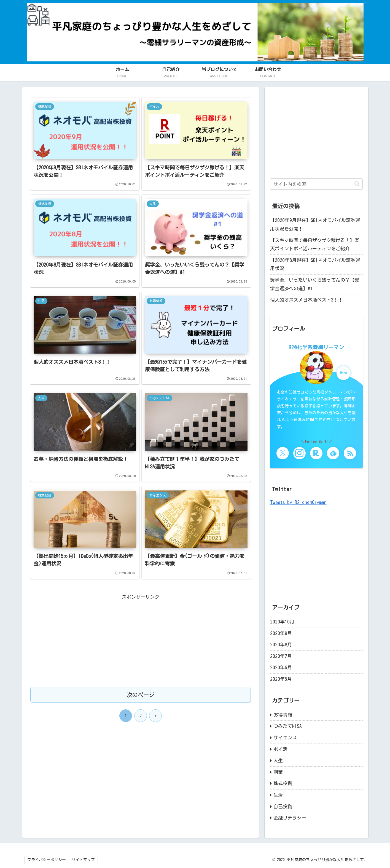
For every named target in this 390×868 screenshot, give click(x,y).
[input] (316, 184)
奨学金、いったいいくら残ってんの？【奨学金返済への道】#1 (315, 284)
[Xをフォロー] (283, 453)
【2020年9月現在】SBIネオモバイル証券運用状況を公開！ (315, 224)
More (343, 373)
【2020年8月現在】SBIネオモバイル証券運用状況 (315, 264)
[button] (357, 184)
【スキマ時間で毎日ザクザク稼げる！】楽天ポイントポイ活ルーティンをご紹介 (315, 245)
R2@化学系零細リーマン (316, 347)
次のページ (141, 695)
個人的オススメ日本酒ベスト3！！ (306, 300)
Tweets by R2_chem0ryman (298, 502)
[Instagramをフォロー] (299, 453)
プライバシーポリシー (47, 860)
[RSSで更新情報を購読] (350, 453)
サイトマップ (83, 860)
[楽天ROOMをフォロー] (316, 453)
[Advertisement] (141, 640)
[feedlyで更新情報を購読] (333, 453)
